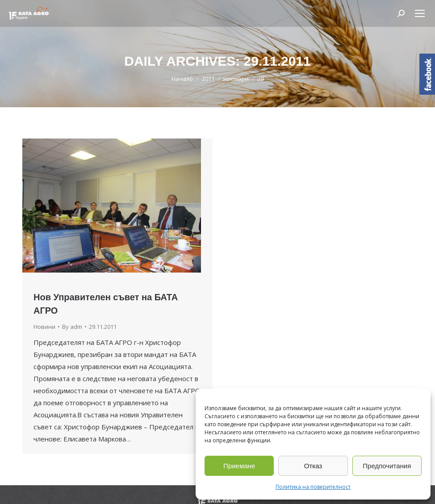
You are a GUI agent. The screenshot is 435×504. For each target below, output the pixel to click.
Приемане (239, 466)
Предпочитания (387, 466)
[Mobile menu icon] (420, 13)
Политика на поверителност (313, 487)
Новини (44, 327)
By (72, 327)
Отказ (313, 466)
